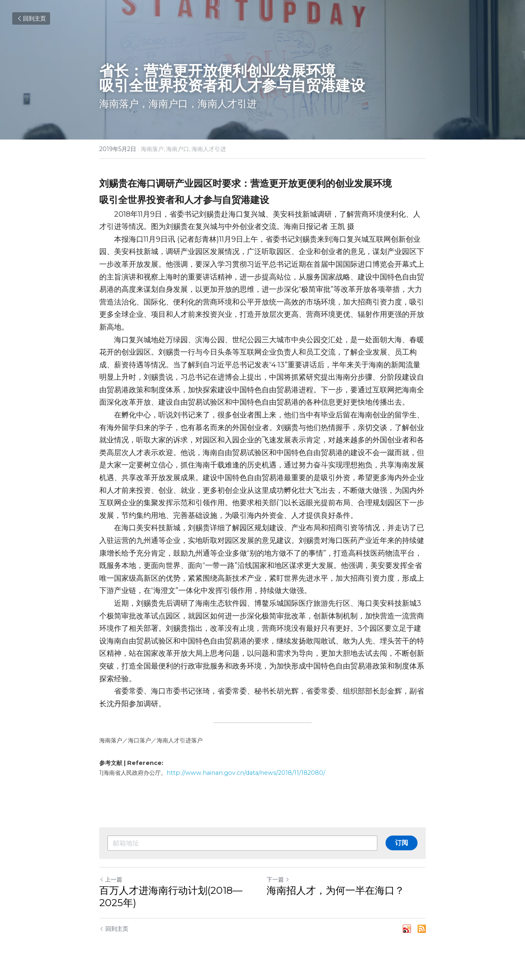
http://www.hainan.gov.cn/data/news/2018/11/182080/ (246, 773)
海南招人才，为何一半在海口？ (336, 890)
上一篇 (111, 879)
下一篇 (278, 879)
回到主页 (31, 18)
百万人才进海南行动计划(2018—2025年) (171, 896)
